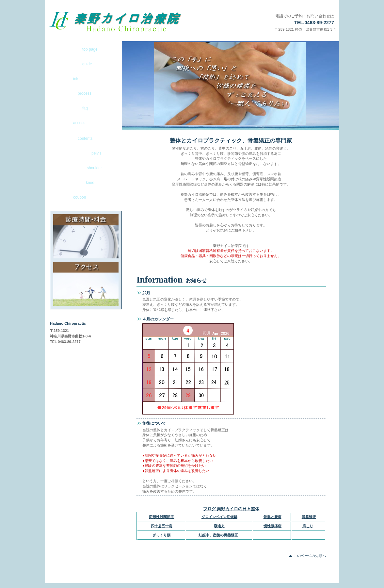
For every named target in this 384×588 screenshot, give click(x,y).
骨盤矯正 (309, 517)
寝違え (219, 526)
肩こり (308, 526)
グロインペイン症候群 (219, 517)
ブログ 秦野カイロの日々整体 (231, 509)
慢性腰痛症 (272, 526)
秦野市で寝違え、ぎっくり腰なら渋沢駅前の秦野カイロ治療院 (129, 22)
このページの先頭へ (310, 556)
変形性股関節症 (161, 517)
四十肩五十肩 (162, 526)
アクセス (86, 284)
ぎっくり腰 (161, 535)
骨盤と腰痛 (272, 517)
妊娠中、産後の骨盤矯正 (218, 535)
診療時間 (86, 236)
